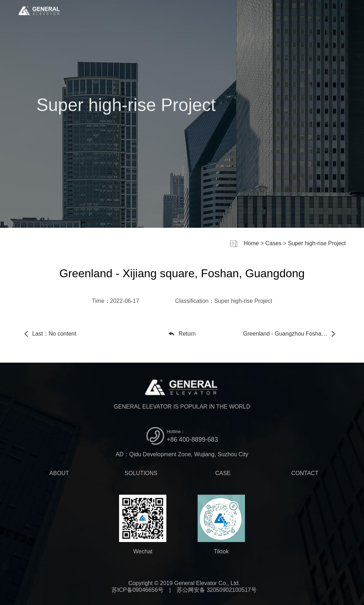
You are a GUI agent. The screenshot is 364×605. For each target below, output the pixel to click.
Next (292, 334)
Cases (273, 243)
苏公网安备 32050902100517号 (217, 590)
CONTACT (305, 473)
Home (251, 243)
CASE (223, 473)
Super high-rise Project (317, 243)
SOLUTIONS (141, 473)
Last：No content (54, 334)
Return (187, 334)
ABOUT (59, 473)
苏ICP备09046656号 (138, 590)
